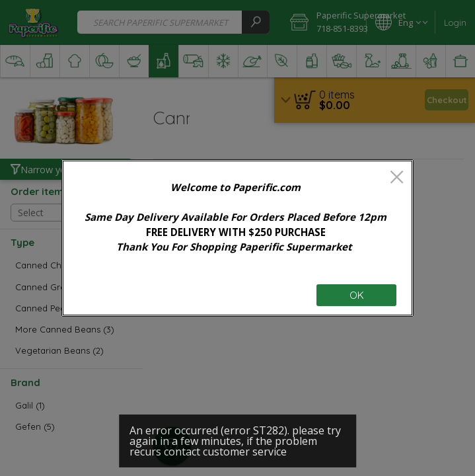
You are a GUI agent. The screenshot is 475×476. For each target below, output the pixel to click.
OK (357, 295)
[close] (397, 178)
